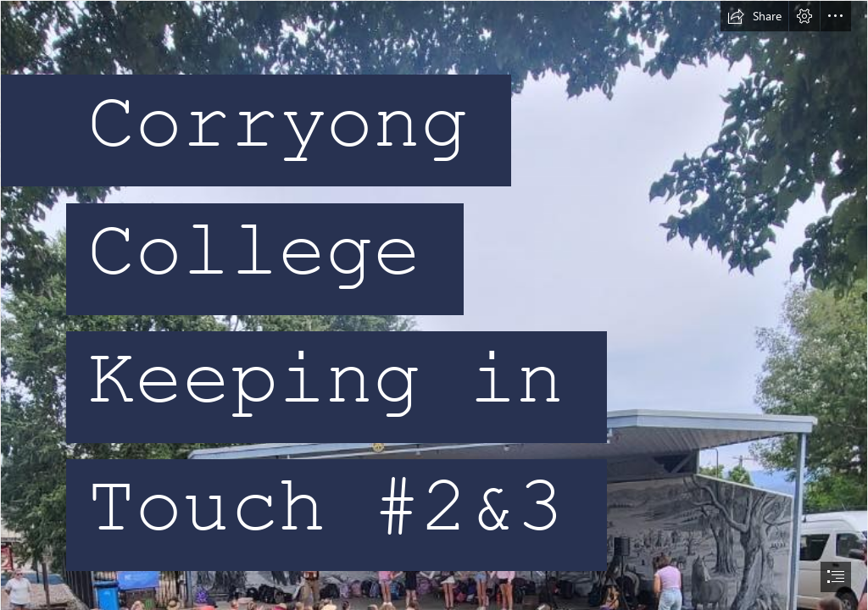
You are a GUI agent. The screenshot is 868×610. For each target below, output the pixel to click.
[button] (754, 16)
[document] (434, 305)
